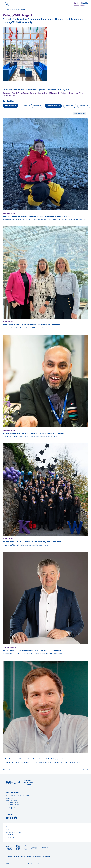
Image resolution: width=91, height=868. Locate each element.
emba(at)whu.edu (13, 808)
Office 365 (9, 838)
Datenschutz (37, 857)
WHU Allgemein (9, 106)
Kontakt (8, 827)
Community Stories (52, 106)
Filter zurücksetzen (80, 113)
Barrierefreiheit (26, 857)
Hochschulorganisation (13, 832)
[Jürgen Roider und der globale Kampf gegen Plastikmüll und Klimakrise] (3, 656)
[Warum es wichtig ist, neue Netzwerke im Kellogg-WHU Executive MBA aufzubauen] (3, 222)
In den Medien (70, 106)
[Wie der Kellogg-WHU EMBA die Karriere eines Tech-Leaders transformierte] (3, 439)
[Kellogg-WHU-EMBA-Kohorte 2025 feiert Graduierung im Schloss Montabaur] (3, 547)
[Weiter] (86, 770)
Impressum (46, 857)
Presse (8, 830)
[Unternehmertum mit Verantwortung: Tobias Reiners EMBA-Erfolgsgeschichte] (3, 764)
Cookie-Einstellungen (13, 857)
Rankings (25, 106)
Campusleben (37, 106)
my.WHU (9, 835)
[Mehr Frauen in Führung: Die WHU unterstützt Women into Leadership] (3, 330)
